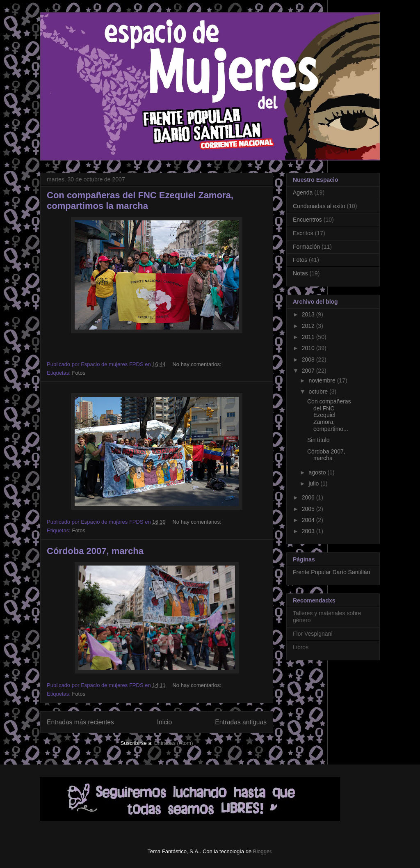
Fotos (79, 373)
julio (314, 483)
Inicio (164, 722)
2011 (309, 337)
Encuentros (307, 220)
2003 (309, 531)
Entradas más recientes (80, 722)
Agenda (303, 192)
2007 (309, 371)
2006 (309, 497)
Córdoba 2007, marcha (95, 551)
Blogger (262, 851)
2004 (309, 520)
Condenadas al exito (319, 206)
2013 (309, 314)
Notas (300, 273)
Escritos (303, 233)
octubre (319, 392)
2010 (309, 348)
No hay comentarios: (197, 364)
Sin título (318, 440)
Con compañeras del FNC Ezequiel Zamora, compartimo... (329, 415)
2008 (309, 360)
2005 (309, 509)
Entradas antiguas (241, 722)
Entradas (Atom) (174, 743)
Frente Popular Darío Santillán (331, 572)
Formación (306, 247)
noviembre (323, 380)
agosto (318, 472)
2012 (309, 326)
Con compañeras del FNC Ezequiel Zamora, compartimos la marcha (140, 200)
